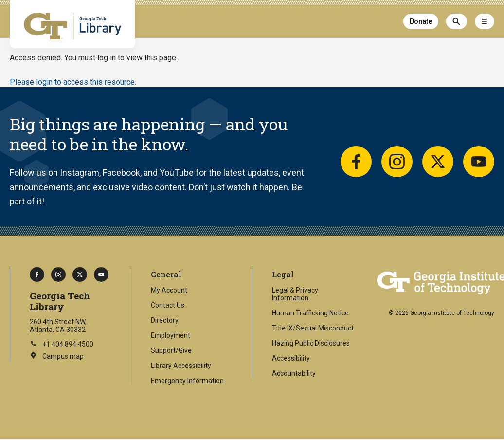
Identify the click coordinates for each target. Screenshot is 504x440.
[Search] (457, 21)
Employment (171, 335)
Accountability (294, 373)
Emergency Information (187, 381)
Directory (165, 320)
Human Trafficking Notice (310, 313)
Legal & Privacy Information (295, 294)
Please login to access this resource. (73, 82)
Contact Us (168, 305)
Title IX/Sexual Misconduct (313, 328)
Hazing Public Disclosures (311, 343)
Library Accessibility (181, 366)
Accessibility (291, 358)
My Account (169, 290)
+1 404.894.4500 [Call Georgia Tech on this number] (62, 344)
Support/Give (171, 350)
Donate (421, 21)
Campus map (57, 357)
